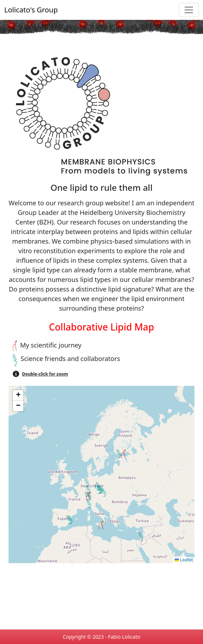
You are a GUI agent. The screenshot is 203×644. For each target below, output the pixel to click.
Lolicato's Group (31, 10)
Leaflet (184, 560)
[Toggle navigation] (189, 10)
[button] (123, 454)
